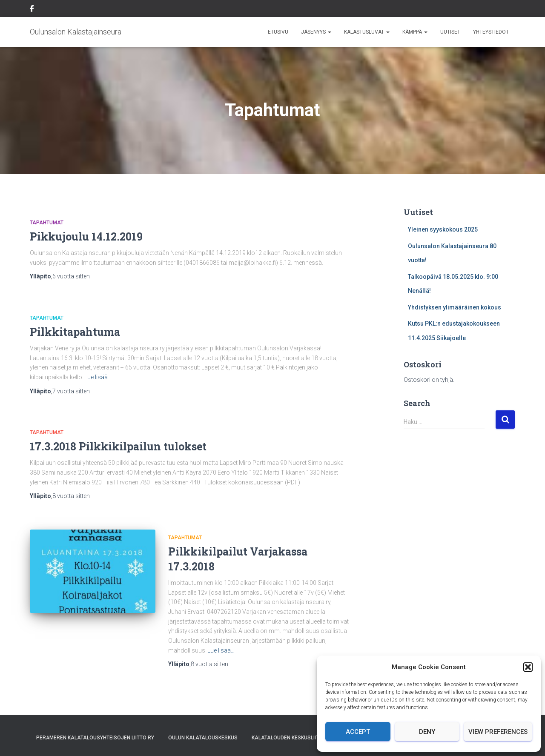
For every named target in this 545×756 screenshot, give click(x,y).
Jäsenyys (316, 32)
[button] (528, 667)
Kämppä (415, 32)
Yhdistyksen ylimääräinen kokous (455, 307)
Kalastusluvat (367, 32)
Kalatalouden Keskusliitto (289, 738)
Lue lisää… (98, 377)
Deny (427, 732)
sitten (71, 276)
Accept (358, 732)
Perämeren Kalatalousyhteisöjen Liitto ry (95, 738)
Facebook (32, 10)
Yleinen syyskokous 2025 (443, 229)
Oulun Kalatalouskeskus (203, 738)
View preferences (498, 732)
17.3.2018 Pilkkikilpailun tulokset (118, 446)
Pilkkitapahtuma (75, 332)
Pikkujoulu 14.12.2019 (86, 236)
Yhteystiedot (491, 32)
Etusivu (278, 32)
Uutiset (450, 32)
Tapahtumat (47, 223)
